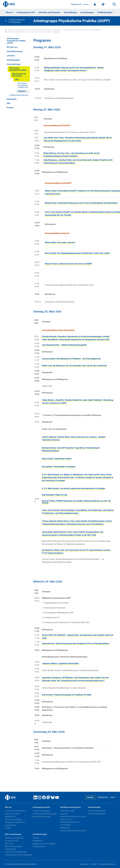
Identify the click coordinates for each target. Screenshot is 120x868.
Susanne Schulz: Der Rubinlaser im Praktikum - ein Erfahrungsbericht (71, 359)
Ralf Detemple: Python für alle (55, 495)
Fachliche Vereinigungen (41, 811)
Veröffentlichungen (105, 12)
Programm (22, 91)
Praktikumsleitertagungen (19, 95)
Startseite (9, 30)
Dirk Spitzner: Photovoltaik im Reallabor (59, 467)
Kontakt (10, 108)
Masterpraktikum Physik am (103, 212)
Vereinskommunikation (13, 819)
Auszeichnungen (87, 12)
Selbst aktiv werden (67, 811)
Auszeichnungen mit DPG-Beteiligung (18, 855)
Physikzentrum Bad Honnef (15, 822)
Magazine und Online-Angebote (44, 844)
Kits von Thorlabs (64, 215)
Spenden (90, 797)
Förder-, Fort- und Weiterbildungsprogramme (70, 821)
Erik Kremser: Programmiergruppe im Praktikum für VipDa (67, 695)
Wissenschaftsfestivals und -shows (73, 817)
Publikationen (38, 841)
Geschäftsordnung (15, 51)
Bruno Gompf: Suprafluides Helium (57, 459)
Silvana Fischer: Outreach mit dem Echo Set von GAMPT (68, 264)
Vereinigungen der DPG (26, 12)
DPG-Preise (9, 844)
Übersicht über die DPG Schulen (38, 32)
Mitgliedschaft (76, 4)
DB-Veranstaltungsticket (97, 814)
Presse (86, 4)
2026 (50, 32)
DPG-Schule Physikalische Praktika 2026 (23, 85)
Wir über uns (12, 47)
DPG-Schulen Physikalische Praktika (16, 32)
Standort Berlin (10, 825)
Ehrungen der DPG (12, 841)
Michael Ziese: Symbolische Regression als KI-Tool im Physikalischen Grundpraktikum (81, 203)
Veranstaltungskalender (97, 811)
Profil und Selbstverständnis (15, 811)
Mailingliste (12, 99)
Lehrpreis (11, 56)
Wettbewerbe (65, 828)
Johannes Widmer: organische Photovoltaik (60, 663)
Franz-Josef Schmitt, (54, 212)
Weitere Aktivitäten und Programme (73, 831)
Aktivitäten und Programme (49, 12)
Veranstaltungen (70, 12)
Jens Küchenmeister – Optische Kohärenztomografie (64, 345)
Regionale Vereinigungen (42, 817)
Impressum (85, 864)
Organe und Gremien (12, 814)
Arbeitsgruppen (56, 30)
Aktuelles (36, 838)
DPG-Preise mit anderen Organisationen (14, 848)
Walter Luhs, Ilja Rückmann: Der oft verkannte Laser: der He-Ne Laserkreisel (74, 366)
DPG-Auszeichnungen (13, 834)
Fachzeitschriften (39, 846)
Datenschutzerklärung (107, 864)
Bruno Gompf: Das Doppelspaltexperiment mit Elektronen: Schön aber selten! (77, 253)
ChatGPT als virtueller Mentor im (77, 212)
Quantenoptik (51, 215)
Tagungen (64, 814)
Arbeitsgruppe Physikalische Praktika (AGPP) (76, 30)
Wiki (9, 103)
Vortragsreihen (66, 825)
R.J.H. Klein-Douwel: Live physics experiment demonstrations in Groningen (74, 488)
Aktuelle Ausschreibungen (14, 838)
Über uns (9, 12)
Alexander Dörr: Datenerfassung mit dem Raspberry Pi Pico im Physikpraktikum (76, 644)
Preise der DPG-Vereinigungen (16, 852)
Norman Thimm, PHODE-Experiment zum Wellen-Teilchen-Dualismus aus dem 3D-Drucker (77, 502)
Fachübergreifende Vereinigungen (40, 30)
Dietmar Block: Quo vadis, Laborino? (60, 242)
